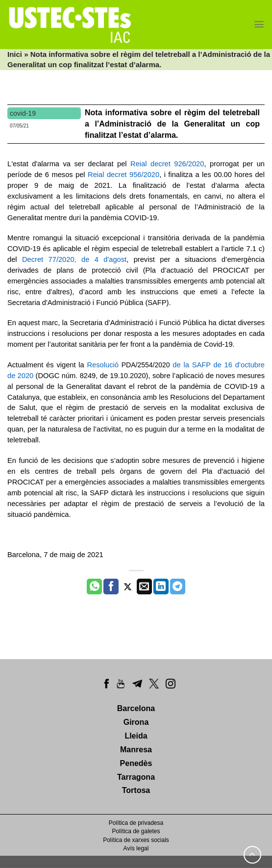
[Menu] (259, 24)
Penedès (136, 763)
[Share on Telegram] (178, 587)
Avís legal (136, 848)
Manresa (136, 750)
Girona (136, 722)
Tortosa (136, 790)
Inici (15, 54)
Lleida (136, 736)
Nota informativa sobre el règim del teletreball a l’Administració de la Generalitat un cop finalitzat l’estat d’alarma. (172, 124)
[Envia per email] (144, 587)
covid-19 (23, 113)
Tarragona (136, 777)
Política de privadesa (136, 823)
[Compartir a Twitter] (128, 587)
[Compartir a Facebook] (111, 587)
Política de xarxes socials (136, 840)
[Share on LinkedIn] (161, 587)
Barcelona (136, 708)
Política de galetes (136, 831)
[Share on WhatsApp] (94, 587)
